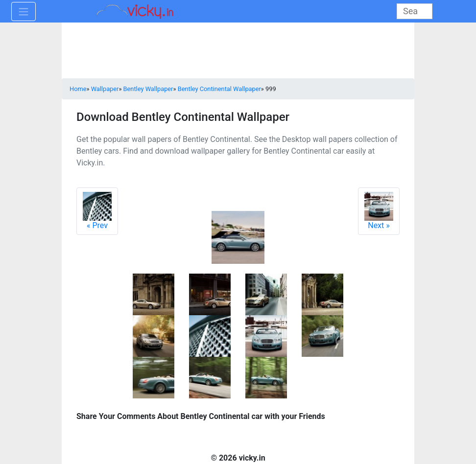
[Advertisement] (238, 51)
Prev (97, 211)
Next (379, 211)
